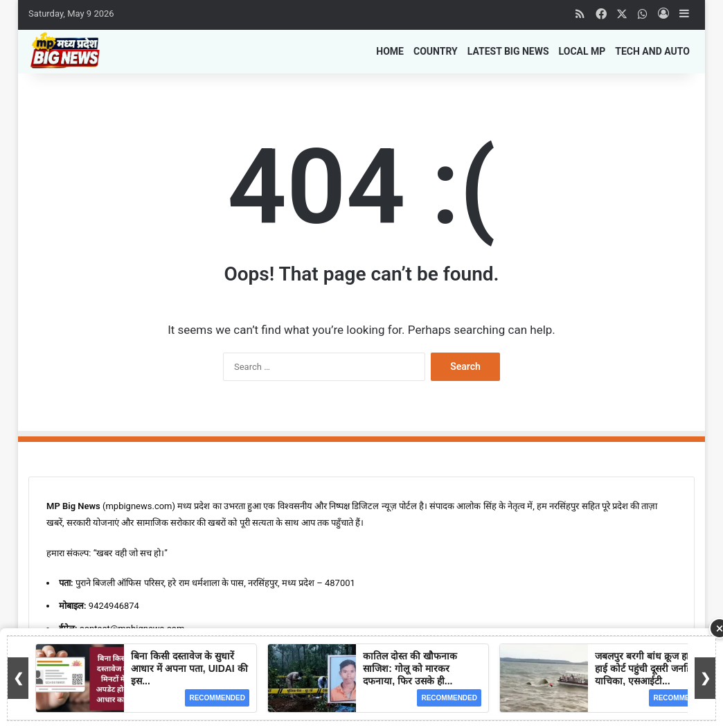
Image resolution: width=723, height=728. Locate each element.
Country (436, 51)
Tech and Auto (652, 51)
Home (390, 51)
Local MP (582, 51)
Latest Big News (508, 51)
